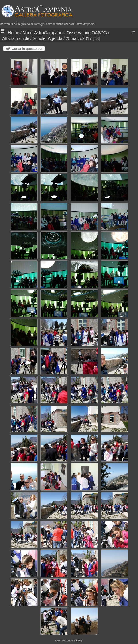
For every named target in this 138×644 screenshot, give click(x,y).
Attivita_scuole (16, 38)
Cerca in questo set (27, 49)
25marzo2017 (79, 38)
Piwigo (79, 640)
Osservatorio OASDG (87, 33)
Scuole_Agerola (47, 38)
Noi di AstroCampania (43, 33)
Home (13, 33)
